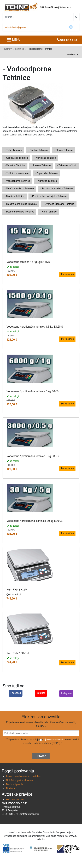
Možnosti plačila (15, 784)
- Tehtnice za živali (67, 166)
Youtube (41, 693)
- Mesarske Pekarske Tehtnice (21, 204)
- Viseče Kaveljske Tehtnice (19, 189)
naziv (70, 54)
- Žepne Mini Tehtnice (46, 173)
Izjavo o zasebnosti (53, 740)
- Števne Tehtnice (63, 150)
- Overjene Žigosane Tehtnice (59, 204)
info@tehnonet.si (63, 8)
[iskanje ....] (38, 17)
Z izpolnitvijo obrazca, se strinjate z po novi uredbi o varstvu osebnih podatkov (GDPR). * (42, 742)
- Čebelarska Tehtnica (16, 158)
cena (76, 54)
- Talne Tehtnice (13, 150)
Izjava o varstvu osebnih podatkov (24, 776)
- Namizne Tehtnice (47, 181)
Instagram (66, 693)
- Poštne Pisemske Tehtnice (19, 212)
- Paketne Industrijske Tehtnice (57, 189)
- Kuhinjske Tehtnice (45, 158)
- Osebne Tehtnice (38, 150)
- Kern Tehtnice (49, 212)
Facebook (16, 693)
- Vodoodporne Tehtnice (17, 181)
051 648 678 (47, 8)
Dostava (10, 789)
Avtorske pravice (15, 799)
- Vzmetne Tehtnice (15, 166)
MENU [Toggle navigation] (14, 40)
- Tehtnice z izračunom (17, 173)
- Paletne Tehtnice (41, 166)
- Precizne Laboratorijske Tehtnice (49, 196)
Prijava (41, 756)
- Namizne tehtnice (15, 196)
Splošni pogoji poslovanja (19, 780)
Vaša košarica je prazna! (16, 27)
